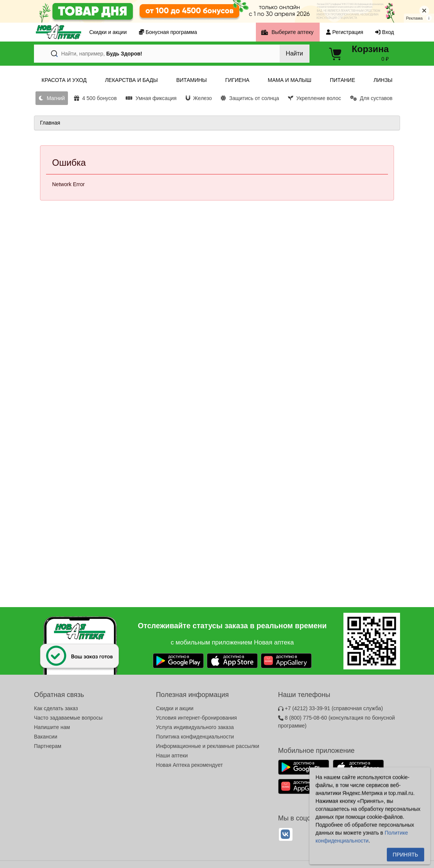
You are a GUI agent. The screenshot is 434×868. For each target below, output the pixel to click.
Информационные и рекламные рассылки (208, 746)
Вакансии (46, 737)
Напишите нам (52, 727)
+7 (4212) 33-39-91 (331, 708)
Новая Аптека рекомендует (189, 765)
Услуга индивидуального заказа (195, 727)
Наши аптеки (172, 755)
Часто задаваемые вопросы (68, 718)
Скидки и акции (175, 708)
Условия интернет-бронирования (196, 718)
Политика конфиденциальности (195, 737)
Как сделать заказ (56, 708)
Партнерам (48, 746)
